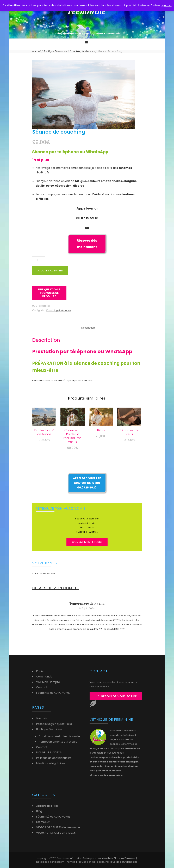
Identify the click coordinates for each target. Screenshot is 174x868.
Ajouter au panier (50, 271)
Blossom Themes (65, 862)
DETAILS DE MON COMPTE (55, 588)
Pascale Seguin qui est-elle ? (55, 724)
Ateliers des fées (47, 806)
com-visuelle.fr (104, 858)
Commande (44, 677)
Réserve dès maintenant (87, 244)
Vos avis (42, 718)
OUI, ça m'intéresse (87, 542)
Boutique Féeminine (49, 729)
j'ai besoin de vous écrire (116, 696)
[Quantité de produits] (39, 260)
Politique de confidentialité (54, 758)
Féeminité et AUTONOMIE (53, 693)
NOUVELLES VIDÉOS (49, 752)
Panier (40, 671)
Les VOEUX (43, 822)
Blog (39, 811)
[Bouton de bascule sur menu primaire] (87, 43)
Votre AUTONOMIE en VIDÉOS (56, 833)
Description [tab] (88, 328)
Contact (42, 687)
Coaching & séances (59, 310)
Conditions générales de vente (59, 736)
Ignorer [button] (167, 5)
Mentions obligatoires (51, 763)
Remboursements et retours (58, 742)
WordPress (98, 862)
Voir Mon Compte (48, 682)
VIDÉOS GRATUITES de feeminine (58, 827)
